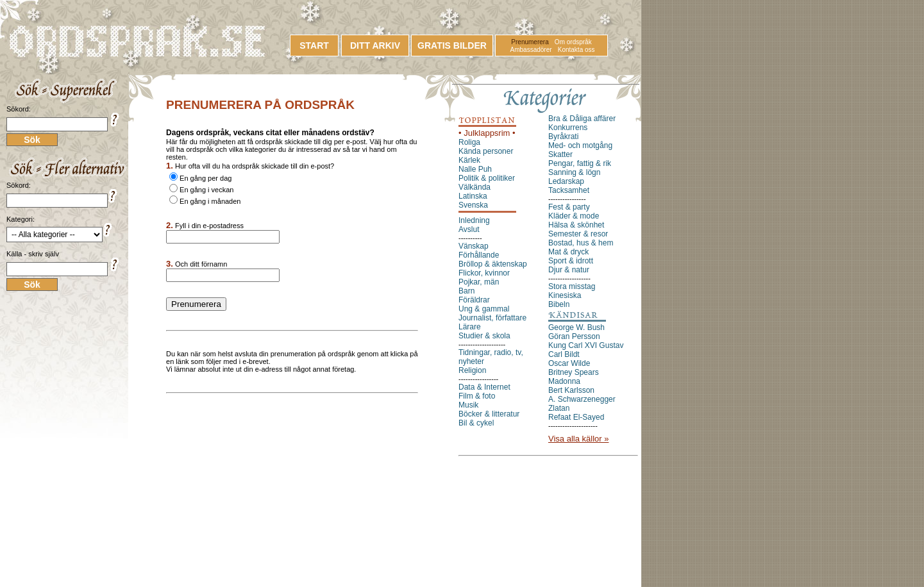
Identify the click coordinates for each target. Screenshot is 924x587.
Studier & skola (484, 336)
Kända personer (486, 151)
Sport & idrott (571, 261)
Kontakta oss (576, 50)
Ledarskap (566, 181)
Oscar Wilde (569, 363)
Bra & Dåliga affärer (582, 119)
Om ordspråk (573, 42)
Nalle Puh (475, 169)
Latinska (473, 196)
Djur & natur (569, 270)
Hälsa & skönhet (576, 225)
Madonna (564, 381)
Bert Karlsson (571, 390)
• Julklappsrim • (487, 133)
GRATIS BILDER (452, 45)
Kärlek (469, 160)
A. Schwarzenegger (582, 399)
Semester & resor (578, 234)
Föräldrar (474, 300)
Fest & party (569, 207)
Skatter (560, 154)
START (314, 45)
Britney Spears (574, 372)
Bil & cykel (476, 423)
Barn (466, 291)
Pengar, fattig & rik (580, 163)
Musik (468, 405)
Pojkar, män (479, 282)
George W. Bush (576, 327)
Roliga (469, 142)
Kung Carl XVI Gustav (586, 345)
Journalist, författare (492, 318)
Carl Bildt (564, 354)
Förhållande (479, 255)
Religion (472, 370)
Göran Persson (574, 336)
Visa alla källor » (578, 439)
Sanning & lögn (574, 172)
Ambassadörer (531, 50)
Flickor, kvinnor (484, 273)
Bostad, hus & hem (581, 243)
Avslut (469, 229)
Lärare (470, 327)
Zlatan (559, 408)
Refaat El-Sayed (576, 417)
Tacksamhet (569, 190)
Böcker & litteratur (489, 414)
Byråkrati (563, 136)
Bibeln (559, 304)
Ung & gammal (484, 309)
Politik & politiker (487, 178)
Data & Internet (484, 387)
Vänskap (474, 246)
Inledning (474, 220)
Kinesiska (565, 295)
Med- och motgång (580, 145)
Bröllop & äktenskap (493, 264)
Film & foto (477, 396)
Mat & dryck (568, 252)
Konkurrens (568, 128)
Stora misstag (572, 286)
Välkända (475, 187)
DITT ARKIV (375, 45)
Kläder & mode (574, 216)
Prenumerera (530, 42)
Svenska (473, 205)
